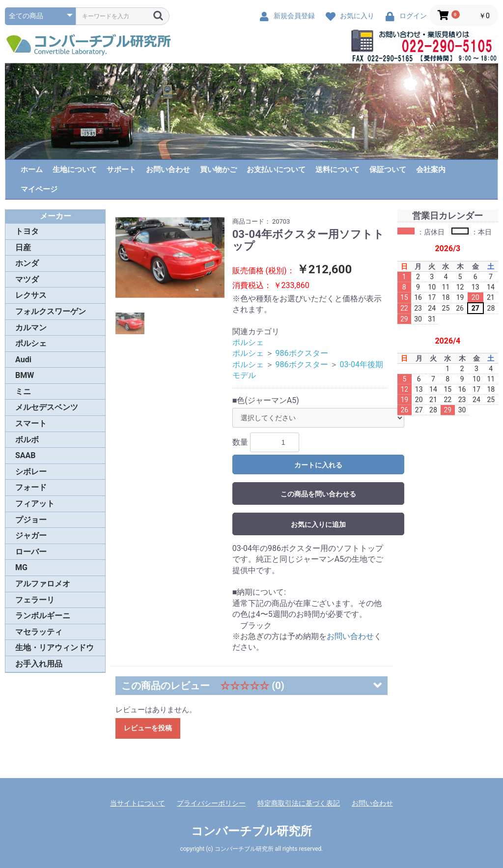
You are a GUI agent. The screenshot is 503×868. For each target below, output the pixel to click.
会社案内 (431, 170)
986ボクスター (302, 353)
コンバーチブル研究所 (251, 831)
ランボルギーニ (43, 616)
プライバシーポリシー (211, 803)
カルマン (31, 328)
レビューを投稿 (148, 728)
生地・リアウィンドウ (55, 648)
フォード (31, 487)
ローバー (31, 552)
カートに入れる (318, 465)
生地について (75, 170)
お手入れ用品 (39, 664)
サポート (121, 170)
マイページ (39, 189)
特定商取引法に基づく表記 (299, 803)
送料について (337, 170)
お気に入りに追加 (318, 524)
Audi (23, 360)
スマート (31, 423)
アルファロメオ (43, 584)
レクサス (31, 295)
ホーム (32, 170)
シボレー (31, 472)
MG (21, 567)
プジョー (31, 520)
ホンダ (27, 263)
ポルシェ (31, 343)
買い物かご (218, 170)
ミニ (23, 391)
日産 (23, 247)
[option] (170, 258)
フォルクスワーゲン (51, 311)
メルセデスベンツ (47, 407)
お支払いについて (276, 170)
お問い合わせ (168, 170)
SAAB (26, 455)
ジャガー (31, 535)
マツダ (27, 279)
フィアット (35, 504)
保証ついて (388, 170)
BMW (25, 375)
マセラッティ (39, 632)
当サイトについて (138, 803)
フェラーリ (35, 600)
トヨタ (27, 231)
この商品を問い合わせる (318, 494)
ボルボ (27, 440)
